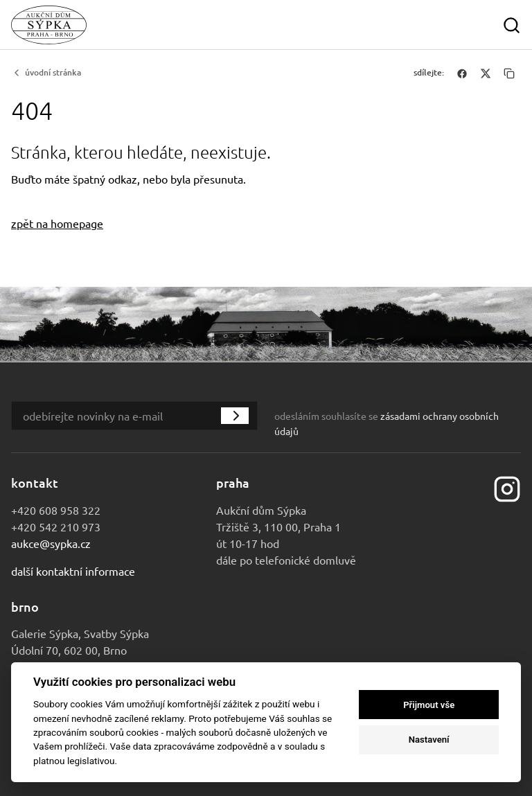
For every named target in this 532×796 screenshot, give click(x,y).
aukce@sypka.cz (51, 543)
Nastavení (429, 740)
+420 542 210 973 (56, 527)
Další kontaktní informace (73, 571)
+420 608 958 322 (56, 510)
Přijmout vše (429, 705)
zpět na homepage (57, 223)
